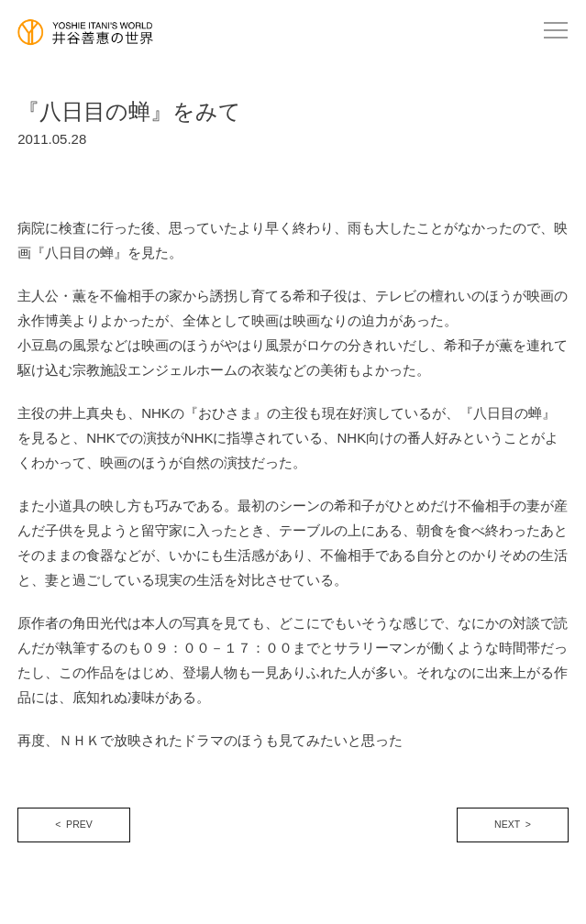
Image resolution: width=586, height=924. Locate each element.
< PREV (74, 824)
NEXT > (513, 824)
